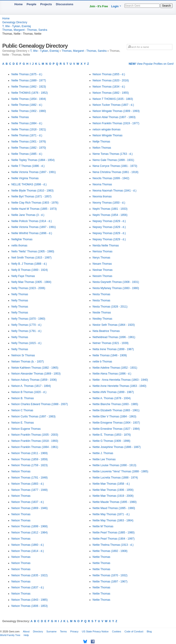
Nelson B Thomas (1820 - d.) (29, 392)
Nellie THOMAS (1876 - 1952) (30, 93)
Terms (63, 631)
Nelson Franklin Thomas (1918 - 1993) (35, 441)
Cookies (117, 631)
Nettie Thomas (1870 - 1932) (110, 575)
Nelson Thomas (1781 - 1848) (29, 478)
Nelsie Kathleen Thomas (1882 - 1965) (35, 368)
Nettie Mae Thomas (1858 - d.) (111, 484)
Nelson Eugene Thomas (26, 429)
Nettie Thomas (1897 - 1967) (110, 582)
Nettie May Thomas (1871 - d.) (111, 514)
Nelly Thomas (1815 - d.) (26, 343)
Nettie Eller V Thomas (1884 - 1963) (115, 416)
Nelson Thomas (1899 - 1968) (29, 526)
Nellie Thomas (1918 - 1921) (29, 129)
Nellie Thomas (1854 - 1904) (29, 99)
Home (18, 4)
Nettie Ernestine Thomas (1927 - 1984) (116, 429)
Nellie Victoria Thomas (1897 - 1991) (34, 172)
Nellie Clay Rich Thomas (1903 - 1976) (35, 203)
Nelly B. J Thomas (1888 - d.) (29, 264)
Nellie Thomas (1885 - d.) (27, 154)
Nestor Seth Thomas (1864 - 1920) (114, 325)
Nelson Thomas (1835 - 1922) (29, 575)
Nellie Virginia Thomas (25, 178)
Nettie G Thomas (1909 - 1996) (112, 441)
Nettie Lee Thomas (104, 459)
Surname (52, 631)
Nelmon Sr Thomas (23, 355)
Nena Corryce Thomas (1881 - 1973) (115, 166)
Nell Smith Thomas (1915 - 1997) (32, 258)
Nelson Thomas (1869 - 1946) (29, 508)
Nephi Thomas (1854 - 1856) (110, 215)
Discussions (65, 4)
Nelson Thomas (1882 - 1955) (111, 93)
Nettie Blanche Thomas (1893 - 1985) (115, 404)
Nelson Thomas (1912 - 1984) (29, 533)
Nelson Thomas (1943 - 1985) (29, 600)
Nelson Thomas (21, 471)
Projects (46, 4)
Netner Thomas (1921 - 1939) (111, 343)
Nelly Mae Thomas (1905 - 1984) (31, 282)
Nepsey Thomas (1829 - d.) (109, 221)
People (32, 4)
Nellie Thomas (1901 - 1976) (29, 142)
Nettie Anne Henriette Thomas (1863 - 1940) (120, 386)
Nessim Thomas (102, 276)
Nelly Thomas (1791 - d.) (26, 331)
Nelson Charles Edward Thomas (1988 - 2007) (40, 404)
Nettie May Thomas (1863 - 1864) (113, 520)
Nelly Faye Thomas (23, 276)
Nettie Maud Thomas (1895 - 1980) (114, 508)
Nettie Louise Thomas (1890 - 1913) (115, 465)
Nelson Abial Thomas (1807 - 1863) (114, 117)
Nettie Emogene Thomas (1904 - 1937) (116, 423)
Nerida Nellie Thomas (106, 246)
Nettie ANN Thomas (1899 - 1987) (113, 392)
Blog (149, 631)
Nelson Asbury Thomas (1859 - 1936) (34, 380)
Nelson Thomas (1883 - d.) (28, 484)
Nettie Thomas (102, 557)
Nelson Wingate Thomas (108, 135)
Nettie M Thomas (103, 526)
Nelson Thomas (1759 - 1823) (29, 465)
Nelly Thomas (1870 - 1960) (28, 319)
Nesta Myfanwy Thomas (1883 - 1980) (116, 288)
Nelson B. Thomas (23, 398)
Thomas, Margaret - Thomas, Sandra (25, 30)
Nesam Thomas (102, 264)
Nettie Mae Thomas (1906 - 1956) (113, 490)
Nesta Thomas (102, 294)
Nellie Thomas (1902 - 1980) (29, 111)
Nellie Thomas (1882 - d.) (27, 105)
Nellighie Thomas (22, 239)
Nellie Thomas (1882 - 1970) (29, 148)
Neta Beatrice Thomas (106, 331)
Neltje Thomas (101, 142)
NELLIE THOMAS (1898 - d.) (29, 184)
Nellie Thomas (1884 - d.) (27, 123)
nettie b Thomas (102, 362)
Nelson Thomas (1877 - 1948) (29, 490)
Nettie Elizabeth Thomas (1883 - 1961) (116, 410)
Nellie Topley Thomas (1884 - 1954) (33, 160)
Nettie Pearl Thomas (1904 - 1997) (114, 539)
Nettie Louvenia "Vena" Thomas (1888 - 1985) (120, 471)
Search (166, 6)
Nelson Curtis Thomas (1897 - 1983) (33, 416)
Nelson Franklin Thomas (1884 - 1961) (35, 447)
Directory (38, 631)
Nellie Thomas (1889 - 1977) (29, 80)
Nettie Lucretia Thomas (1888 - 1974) (115, 478)
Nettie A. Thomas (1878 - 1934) (112, 398)
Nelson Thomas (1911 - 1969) (29, 453)
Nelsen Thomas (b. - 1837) (28, 362)
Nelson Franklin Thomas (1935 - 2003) (35, 435)
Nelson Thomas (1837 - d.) (28, 502)
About (26, 631)
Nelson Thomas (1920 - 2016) (111, 80)
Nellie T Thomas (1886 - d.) (28, 166)
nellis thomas (19, 246)
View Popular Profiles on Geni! (151, 64)
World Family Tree (10, 635)
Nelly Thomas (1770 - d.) (26, 325)
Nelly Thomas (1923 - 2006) (28, 288)
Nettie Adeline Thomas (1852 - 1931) (115, 368)
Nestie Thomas (102, 313)
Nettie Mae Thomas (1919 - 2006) (113, 496)
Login (115, 6)
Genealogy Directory (15, 22)
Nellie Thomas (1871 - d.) (27, 135)
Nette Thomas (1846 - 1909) (110, 355)
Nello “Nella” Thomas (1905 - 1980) (33, 251)
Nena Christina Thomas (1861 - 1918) (116, 172)
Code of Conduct (134, 631)
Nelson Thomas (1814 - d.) (28, 551)
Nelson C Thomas (22, 410)
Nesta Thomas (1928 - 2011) (110, 307)
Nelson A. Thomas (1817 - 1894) (31, 386)
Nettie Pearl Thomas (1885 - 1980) (114, 533)
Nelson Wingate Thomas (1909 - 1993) (116, 111)
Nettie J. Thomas (103, 453)
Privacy (74, 631)
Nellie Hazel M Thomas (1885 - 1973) (34, 209)
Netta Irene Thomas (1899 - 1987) (113, 349)
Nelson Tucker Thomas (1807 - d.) (113, 105)
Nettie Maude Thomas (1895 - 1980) (115, 502)
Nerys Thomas (102, 258)
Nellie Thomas (20, 117)
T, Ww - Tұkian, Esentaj (17, 26)
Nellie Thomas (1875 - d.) (27, 74)
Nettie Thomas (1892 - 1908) (110, 551)
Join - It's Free (99, 6)
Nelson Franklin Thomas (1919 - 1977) (116, 123)
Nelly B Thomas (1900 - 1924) (30, 270)
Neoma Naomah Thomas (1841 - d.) (115, 191)
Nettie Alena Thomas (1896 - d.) (112, 374)
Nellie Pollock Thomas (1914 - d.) (32, 221)
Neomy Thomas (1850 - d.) (109, 203)
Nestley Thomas (102, 319)
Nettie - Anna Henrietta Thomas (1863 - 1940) (120, 380)
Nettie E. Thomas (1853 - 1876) (112, 435)
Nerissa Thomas (103, 251)
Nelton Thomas (102, 148)
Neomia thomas (102, 197)
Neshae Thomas (103, 270)
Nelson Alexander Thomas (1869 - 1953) (36, 374)
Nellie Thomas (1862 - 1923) (29, 87)
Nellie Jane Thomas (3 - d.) (28, 215)
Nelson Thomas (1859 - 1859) (29, 459)
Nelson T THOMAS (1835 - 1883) (113, 99)
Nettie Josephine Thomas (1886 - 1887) (117, 447)
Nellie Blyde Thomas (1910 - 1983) (32, 191)
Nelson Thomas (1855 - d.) (109, 74)
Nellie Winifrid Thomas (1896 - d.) (32, 233)
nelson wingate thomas (107, 129)
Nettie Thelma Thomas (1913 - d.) (113, 545)
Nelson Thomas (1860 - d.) (28, 545)
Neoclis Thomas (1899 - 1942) (111, 178)
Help (26, 635)
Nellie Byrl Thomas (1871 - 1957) (31, 197)
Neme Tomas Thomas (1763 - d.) (113, 154)
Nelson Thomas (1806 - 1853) (29, 606)
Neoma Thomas (102, 184)
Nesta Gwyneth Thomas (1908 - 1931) (116, 282)
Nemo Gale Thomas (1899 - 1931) (114, 160)
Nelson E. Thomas (23, 423)
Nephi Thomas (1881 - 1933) (110, 209)
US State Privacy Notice (95, 631)
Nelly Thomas (20, 294)
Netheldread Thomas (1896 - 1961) (114, 337)
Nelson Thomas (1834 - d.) (109, 87)
